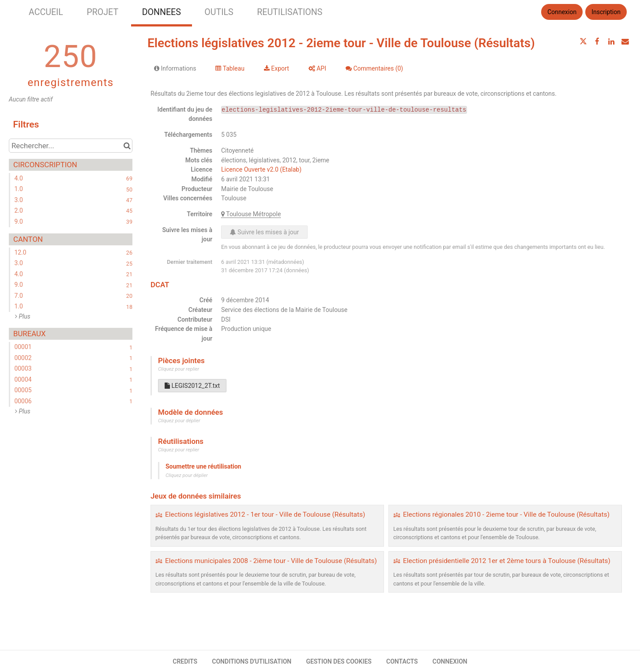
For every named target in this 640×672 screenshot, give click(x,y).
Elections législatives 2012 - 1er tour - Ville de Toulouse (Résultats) (265, 514)
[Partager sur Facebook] (597, 41)
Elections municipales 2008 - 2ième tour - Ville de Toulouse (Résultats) (271, 561)
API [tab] (317, 68)
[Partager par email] (625, 41)
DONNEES (162, 12)
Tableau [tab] (230, 68)
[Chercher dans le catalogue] (127, 146)
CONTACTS (402, 661)
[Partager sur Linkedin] (611, 41)
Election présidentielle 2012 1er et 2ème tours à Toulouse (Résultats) (507, 561)
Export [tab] (277, 68)
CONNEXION (450, 661)
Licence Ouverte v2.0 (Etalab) (261, 169)
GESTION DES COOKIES (339, 661)
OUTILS (219, 12)
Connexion (562, 12)
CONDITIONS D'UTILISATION (252, 661)
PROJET (102, 12)
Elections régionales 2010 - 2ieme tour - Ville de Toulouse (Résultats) (506, 514)
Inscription (606, 12)
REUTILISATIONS (290, 12)
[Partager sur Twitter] (584, 41)
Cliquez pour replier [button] (179, 369)
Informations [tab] (175, 68)
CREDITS (185, 661)
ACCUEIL (46, 12)
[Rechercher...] (71, 146)
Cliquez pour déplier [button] (179, 421)
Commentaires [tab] (374, 68)
